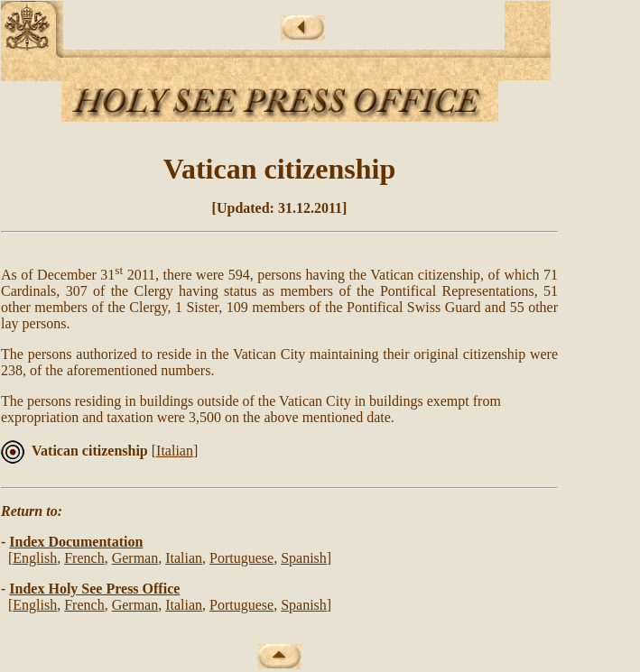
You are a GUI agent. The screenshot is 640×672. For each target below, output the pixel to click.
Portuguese (241, 558)
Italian (175, 451)
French (84, 558)
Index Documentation (76, 542)
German (135, 558)
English (35, 558)
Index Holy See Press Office (94, 589)
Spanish (304, 558)
